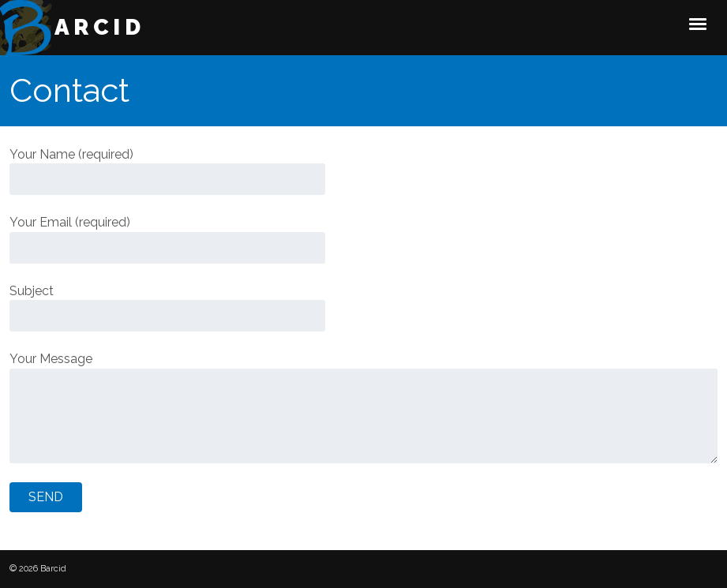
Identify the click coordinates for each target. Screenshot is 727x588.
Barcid (90, 27)
